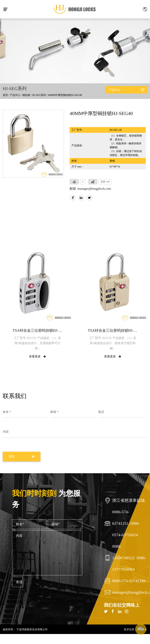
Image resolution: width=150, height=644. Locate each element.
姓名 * (7, 412)
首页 (5, 95)
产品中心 (15, 95)
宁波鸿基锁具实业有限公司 (32, 629)
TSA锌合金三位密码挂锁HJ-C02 (113, 330)
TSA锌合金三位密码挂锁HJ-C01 (37, 330)
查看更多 (37, 356)
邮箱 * (54, 412)
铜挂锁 (26, 95)
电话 (101, 412)
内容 (6, 432)
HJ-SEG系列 (39, 95)
